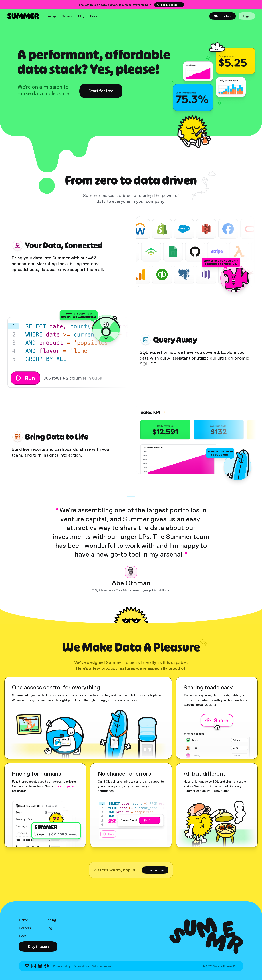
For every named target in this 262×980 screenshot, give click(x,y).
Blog (81, 16)
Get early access (169, 5)
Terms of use (81, 966)
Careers (67, 16)
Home (23, 920)
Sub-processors (102, 966)
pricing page (65, 786)
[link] (223, 16)
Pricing (51, 16)
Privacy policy (62, 966)
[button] (38, 947)
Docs (94, 16)
